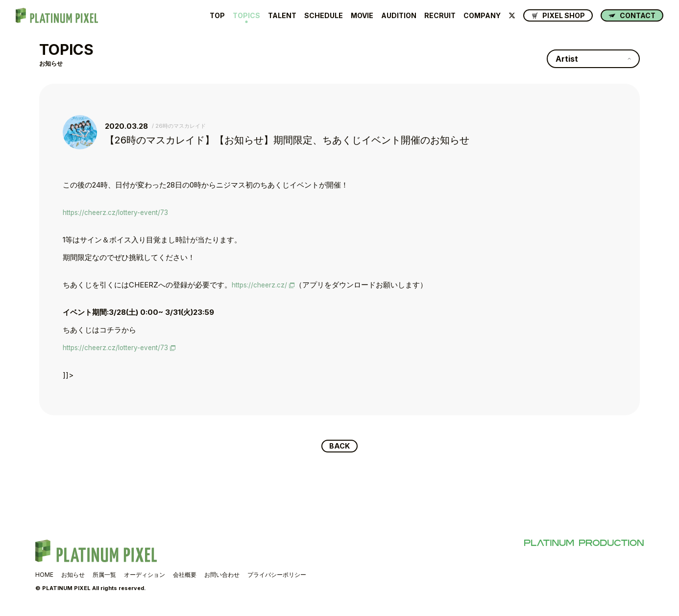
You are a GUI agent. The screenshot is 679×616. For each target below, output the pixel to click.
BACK (340, 447)
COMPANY (482, 16)
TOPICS (246, 16)
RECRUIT (440, 16)
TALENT (282, 16)
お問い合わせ (222, 576)
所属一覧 (104, 576)
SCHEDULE (324, 16)
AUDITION (399, 16)
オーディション (145, 576)
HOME (44, 576)
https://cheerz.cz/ (262, 285)
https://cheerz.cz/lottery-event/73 (120, 212)
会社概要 (185, 576)
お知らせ (73, 576)
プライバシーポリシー (277, 576)
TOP (217, 16)
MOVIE (362, 16)
